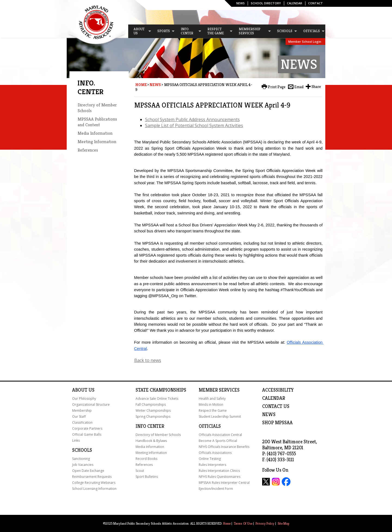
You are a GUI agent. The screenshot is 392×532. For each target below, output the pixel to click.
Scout (140, 471)
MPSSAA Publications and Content (97, 122)
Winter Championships (153, 410)
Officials (210, 426)
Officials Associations (215, 453)
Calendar (295, 3)
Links (76, 440)
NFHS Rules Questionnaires (220, 477)
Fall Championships (151, 405)
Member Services (219, 390)
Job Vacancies (83, 465)
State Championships (161, 390)
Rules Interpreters (212, 465)
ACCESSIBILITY (278, 390)
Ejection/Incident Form (216, 489)
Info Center (150, 426)
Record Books (146, 459)
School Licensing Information (94, 489)
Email (299, 87)
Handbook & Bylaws (151, 441)
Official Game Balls (87, 434)
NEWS (269, 414)
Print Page (277, 87)
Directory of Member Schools (158, 435)
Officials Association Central (220, 435)
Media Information (95, 133)
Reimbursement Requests (92, 477)
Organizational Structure (91, 405)
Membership (82, 410)
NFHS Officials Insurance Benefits (224, 447)
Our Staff (79, 416)
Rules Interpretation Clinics (219, 471)
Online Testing (210, 459)
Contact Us (276, 406)
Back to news (148, 360)
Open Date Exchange (88, 471)
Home (141, 85)
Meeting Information (97, 142)
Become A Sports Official (218, 441)
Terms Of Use (243, 523)
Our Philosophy (84, 399)
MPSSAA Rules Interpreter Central (224, 483)
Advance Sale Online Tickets (157, 399)
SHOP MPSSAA (277, 423)
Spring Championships (153, 416)
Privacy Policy (265, 523)
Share (316, 87)
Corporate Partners (87, 428)
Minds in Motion (211, 405)
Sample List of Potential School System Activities (194, 125)
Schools (82, 450)
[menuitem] (140, 31)
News (241, 3)
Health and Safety (212, 399)
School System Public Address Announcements (192, 119)
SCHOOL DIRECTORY (266, 3)
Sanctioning (81, 459)
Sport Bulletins (147, 477)
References (88, 150)
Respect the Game (213, 410)
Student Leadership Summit (220, 416)
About (80, 390)
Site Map (283, 523)
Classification (82, 422)
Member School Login (305, 41)
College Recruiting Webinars (94, 483)
